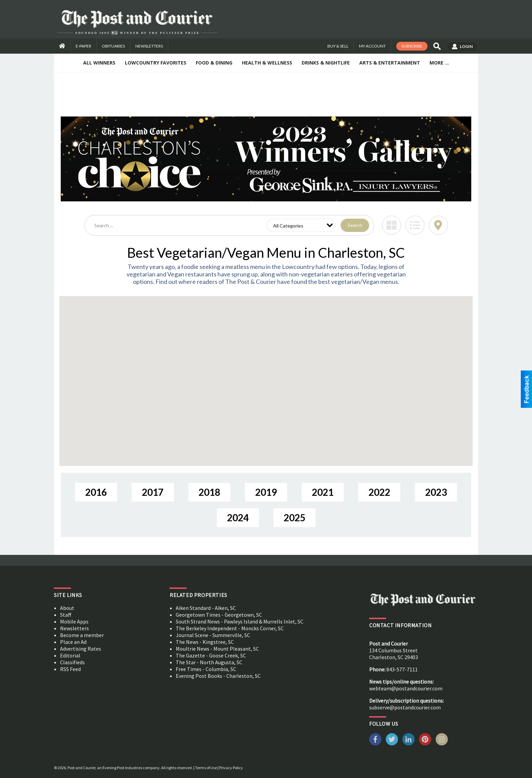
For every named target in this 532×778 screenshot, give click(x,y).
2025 (294, 518)
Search (355, 225)
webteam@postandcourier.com (406, 688)
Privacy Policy (231, 768)
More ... (439, 63)
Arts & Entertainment (390, 63)
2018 (209, 492)
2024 (238, 518)
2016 (96, 492)
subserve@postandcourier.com (405, 707)
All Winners (99, 63)
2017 (153, 492)
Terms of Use (206, 768)
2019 (266, 492)
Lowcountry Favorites (156, 63)
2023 (436, 492)
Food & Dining (214, 63)
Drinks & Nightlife (326, 63)
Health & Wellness (267, 63)
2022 (379, 492)
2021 (323, 492)
